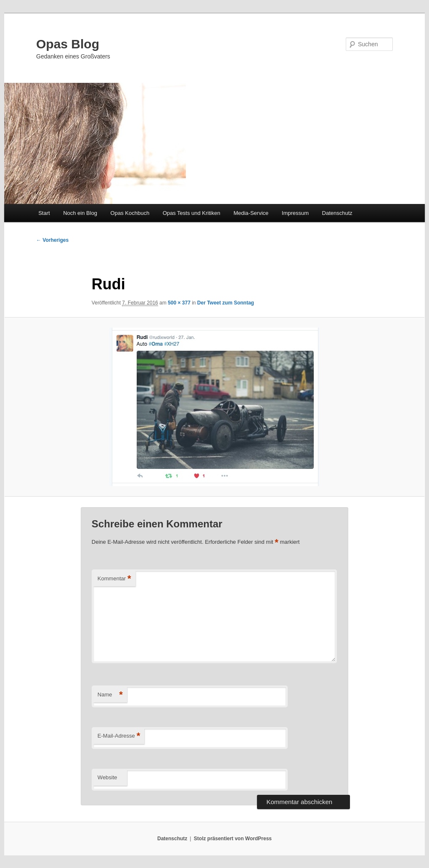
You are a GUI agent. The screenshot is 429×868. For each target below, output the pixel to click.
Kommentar (114, 579)
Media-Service (251, 213)
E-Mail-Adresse (119, 736)
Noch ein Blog (80, 213)
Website (107, 777)
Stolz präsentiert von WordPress (233, 839)
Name (110, 695)
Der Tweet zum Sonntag (226, 303)
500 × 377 (179, 303)
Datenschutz (337, 213)
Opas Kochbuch (130, 213)
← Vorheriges (52, 240)
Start (44, 213)
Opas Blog (68, 44)
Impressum (295, 213)
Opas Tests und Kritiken (192, 213)
